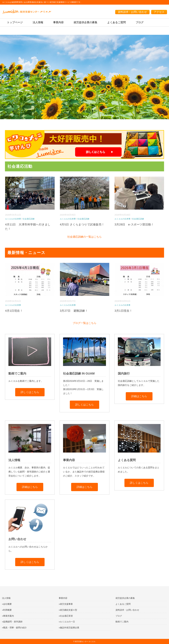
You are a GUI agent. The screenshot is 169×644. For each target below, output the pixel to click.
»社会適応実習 (66, 616)
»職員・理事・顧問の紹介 (14, 628)
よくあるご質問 (117, 22)
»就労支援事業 (66, 604)
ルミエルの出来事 (13, 219)
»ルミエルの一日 (67, 622)
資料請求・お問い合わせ (132, 12)
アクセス (159, 12)
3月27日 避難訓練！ (74, 311)
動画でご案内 (122, 622)
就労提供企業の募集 (85, 22)
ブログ (140, 22)
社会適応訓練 (29, 219)
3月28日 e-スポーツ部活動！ (134, 225)
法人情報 (38, 22)
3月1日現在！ (123, 311)
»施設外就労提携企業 (69, 628)
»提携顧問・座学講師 (12, 622)
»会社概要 (7, 604)
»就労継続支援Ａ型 (68, 610)
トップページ (15, 22)
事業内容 (58, 22)
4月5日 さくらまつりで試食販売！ (82, 225)
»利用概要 (7, 610)
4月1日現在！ (14, 311)
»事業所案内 (8, 616)
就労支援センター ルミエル (85, 641)
